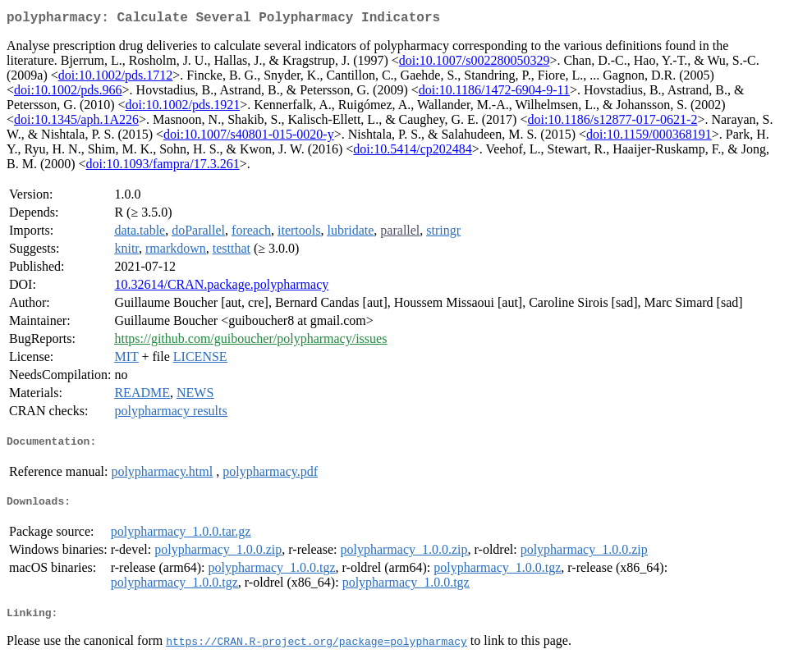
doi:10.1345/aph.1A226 (76, 123)
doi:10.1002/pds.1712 (116, 78)
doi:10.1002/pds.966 (68, 93)
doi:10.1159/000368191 (649, 137)
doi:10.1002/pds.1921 (183, 108)
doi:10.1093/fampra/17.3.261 (163, 167)
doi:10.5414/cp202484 (412, 152)
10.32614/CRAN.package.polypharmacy (221, 288)
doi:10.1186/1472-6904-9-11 (494, 93)
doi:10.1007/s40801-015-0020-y (249, 137)
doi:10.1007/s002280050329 (475, 64)
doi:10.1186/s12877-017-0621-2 (612, 123)
